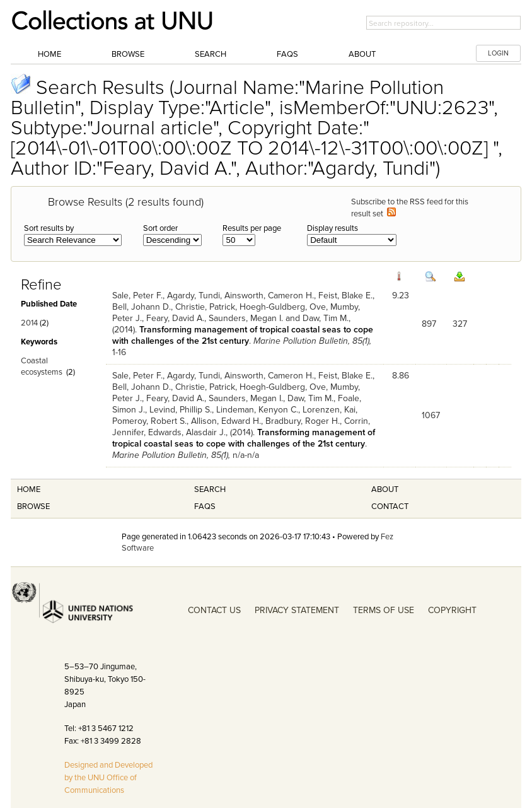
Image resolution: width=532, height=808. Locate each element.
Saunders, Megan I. (246, 318)
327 (460, 324)
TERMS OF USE (384, 610)
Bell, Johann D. (142, 307)
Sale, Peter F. (137, 296)
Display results (332, 228)
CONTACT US (214, 610)
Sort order (160, 228)
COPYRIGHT (452, 610)
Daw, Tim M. (326, 318)
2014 (29, 323)
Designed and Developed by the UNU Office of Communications (108, 778)
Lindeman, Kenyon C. (257, 410)
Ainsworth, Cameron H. (269, 296)
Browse (128, 54)
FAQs (287, 54)
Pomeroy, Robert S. (149, 421)
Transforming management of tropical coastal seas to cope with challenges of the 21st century (243, 335)
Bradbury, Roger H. (303, 421)
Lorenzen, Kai (329, 410)
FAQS (205, 506)
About (362, 54)
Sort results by (49, 228)
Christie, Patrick (205, 307)
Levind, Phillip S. (181, 410)
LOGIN (498, 53)
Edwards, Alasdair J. (187, 432)
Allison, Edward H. (226, 421)
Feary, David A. (175, 318)
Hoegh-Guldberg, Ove (283, 307)
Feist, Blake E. (345, 296)
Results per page (252, 228)
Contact (390, 506)
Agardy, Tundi (194, 296)
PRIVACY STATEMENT (297, 610)
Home (49, 54)
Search (211, 54)
